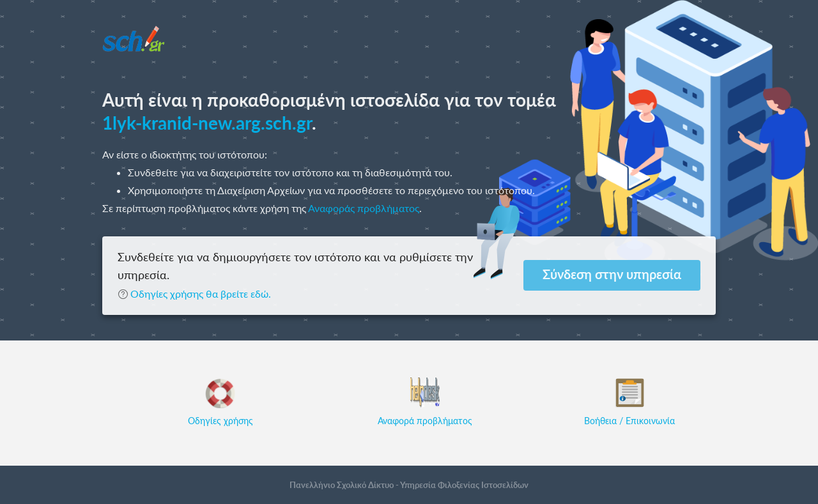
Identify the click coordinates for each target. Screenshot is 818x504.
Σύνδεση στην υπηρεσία (612, 274)
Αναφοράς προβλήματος (364, 208)
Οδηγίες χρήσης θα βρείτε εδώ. (194, 294)
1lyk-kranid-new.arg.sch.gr (207, 123)
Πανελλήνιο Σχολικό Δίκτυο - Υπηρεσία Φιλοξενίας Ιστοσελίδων (409, 485)
